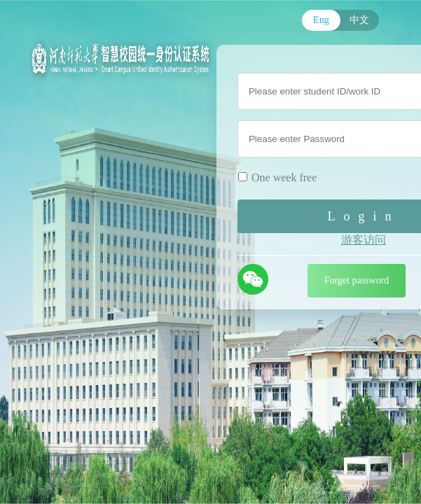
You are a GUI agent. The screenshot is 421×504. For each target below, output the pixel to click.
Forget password (357, 280)
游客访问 (364, 240)
